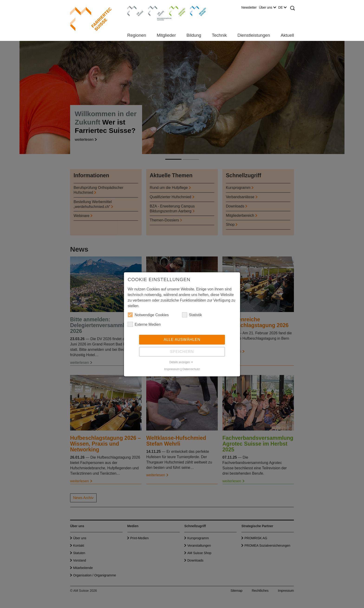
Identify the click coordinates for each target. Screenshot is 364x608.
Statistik (192, 315)
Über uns (268, 7)
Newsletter (249, 7)
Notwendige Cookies (148, 315)
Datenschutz (191, 369)
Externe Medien (144, 324)
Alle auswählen (182, 340)
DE (282, 7)
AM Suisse (134, 8)
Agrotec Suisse (174, 10)
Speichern (182, 352)
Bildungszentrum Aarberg (156, 10)
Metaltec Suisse (195, 10)
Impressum (172, 369)
